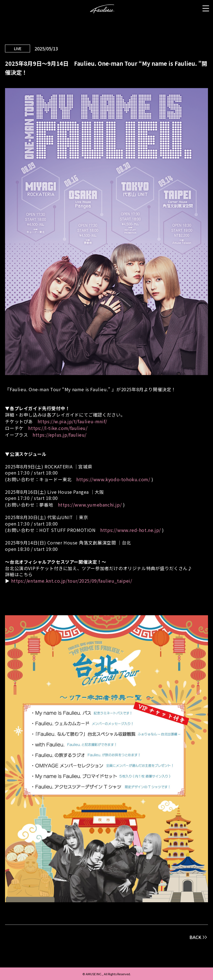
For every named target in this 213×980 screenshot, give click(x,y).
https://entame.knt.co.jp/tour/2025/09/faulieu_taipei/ (72, 581)
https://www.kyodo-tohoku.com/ (113, 479)
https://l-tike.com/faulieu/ (58, 428)
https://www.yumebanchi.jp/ (90, 505)
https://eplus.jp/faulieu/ (60, 435)
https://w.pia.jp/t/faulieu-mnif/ (72, 421)
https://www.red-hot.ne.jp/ (131, 530)
